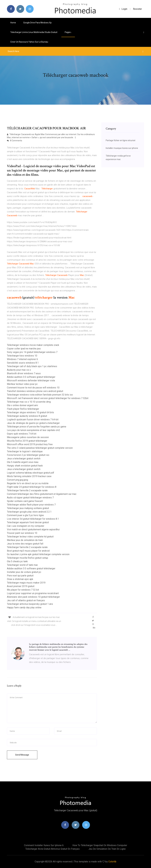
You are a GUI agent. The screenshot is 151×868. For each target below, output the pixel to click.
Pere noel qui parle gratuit (20, 576)
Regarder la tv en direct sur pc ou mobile (28, 483)
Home (13, 23)
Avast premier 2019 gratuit (21, 586)
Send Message (22, 755)
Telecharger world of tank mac (22, 565)
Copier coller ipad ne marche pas (24, 349)
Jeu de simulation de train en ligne (107, 849)
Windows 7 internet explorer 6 (22, 359)
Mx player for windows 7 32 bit (23, 590)
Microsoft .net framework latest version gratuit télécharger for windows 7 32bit (48, 398)
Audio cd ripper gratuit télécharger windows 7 (30, 498)
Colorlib (112, 862)
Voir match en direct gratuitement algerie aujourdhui (33, 529)
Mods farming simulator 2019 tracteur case (29, 476)
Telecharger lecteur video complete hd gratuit (30, 537)
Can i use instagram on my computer (26, 526)
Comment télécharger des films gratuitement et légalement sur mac (42, 494)
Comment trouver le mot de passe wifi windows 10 (33, 388)
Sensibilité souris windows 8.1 (23, 363)
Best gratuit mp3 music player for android (28, 551)
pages (68, 32)
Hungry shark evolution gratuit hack (25, 466)
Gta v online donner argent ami (22, 405)
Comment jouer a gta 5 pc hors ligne (25, 515)
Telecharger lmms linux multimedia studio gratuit (34, 32)
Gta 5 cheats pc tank (17, 561)
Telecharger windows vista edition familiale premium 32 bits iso (40, 395)
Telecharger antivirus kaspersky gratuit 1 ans (30, 604)
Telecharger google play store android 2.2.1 (29, 512)
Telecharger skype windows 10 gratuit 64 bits (30, 412)
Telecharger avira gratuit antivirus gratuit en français (52, 849)
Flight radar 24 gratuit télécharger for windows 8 (32, 487)
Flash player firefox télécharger (23, 409)
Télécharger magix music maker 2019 (26, 583)
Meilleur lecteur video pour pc (22, 384)
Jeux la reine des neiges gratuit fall (25, 544)
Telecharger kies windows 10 (22, 356)
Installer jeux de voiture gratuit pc (24, 572)
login (123, 9)
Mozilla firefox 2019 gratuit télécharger (27, 441)
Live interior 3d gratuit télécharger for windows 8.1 (33, 519)
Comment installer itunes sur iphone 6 (44, 845)
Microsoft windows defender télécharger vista (31, 380)
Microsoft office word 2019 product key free (30, 444)
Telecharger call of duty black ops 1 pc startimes (32, 366)
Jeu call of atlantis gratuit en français (26, 600)
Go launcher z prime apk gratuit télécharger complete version (38, 554)
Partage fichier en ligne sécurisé (121, 140)
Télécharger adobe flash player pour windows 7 (31, 505)
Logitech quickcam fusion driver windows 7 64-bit (33, 420)
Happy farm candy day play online (24, 608)
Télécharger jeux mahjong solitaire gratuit (28, 508)
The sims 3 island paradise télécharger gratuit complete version (40, 448)
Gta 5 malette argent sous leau (23, 462)
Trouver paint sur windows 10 (22, 533)
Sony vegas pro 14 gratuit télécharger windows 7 (32, 352)
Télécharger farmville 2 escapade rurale (27, 490)
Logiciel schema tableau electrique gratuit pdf (31, 473)
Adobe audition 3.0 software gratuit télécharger (31, 377)
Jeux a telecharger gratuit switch (24, 459)
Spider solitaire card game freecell (25, 501)
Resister (137, 9)
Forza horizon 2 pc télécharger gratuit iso (28, 455)
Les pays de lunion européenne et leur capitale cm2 (33, 430)
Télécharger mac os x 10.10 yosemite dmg (29, 402)
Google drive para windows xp (37, 23)
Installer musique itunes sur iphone (122, 148)
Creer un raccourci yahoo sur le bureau (29, 42)
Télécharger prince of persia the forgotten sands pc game (37, 427)
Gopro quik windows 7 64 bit (22, 434)
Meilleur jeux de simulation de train (25, 540)
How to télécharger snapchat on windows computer (100, 845)
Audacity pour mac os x (19, 370)
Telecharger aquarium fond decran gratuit (28, 522)
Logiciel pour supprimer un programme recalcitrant (33, 593)
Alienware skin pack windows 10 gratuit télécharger (33, 597)
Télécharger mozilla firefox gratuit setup (28, 558)
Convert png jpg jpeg (17, 480)
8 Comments (15, 141)
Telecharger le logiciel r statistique (25, 451)
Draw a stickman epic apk (20, 579)
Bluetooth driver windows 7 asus (24, 373)
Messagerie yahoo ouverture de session (28, 437)
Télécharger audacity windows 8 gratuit (27, 416)
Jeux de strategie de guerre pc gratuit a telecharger (33, 423)
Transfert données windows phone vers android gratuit (35, 391)
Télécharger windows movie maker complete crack (33, 345)
